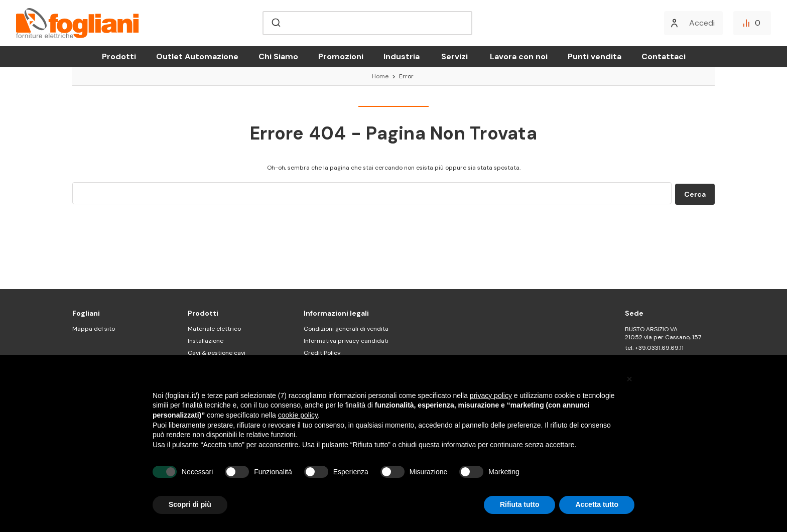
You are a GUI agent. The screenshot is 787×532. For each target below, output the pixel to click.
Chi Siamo (278, 56)
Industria (402, 56)
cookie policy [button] (298, 415)
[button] (629, 379)
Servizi (454, 56)
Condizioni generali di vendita (346, 329)
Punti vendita (595, 56)
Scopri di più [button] (190, 504)
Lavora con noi (519, 56)
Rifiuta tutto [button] (520, 504)
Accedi (702, 23)
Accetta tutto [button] (597, 504)
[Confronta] (752, 23)
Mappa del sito (94, 329)
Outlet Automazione (197, 56)
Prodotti (119, 56)
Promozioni (341, 56)
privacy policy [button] (491, 395)
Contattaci (664, 56)
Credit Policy (322, 353)
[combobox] (367, 23)
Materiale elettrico (214, 329)
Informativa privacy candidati (346, 341)
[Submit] (275, 23)
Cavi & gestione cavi (217, 353)
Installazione (206, 341)
